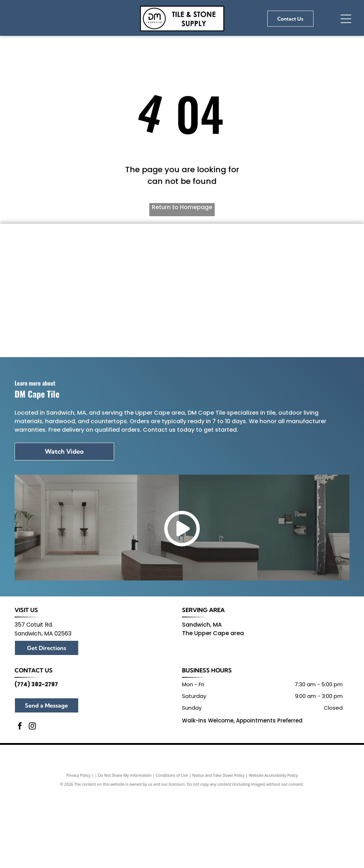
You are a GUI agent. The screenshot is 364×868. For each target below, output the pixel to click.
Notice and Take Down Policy (219, 860)
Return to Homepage (182, 207)
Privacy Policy (78, 860)
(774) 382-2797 (36, 769)
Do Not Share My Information (125, 860)
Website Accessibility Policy (273, 860)
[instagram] (32, 812)
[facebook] (20, 812)
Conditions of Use (172, 860)
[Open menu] (346, 19)
